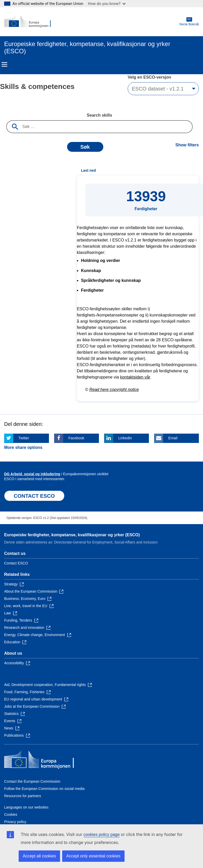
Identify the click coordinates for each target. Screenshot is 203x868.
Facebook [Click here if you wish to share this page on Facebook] (76, 438)
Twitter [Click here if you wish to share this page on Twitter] (24, 438)
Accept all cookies (39, 856)
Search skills (99, 115)
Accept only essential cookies (93, 856)
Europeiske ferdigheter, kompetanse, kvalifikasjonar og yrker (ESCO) (72, 535)
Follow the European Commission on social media (44, 789)
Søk (85, 147)
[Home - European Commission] (29, 22)
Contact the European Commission (32, 781)
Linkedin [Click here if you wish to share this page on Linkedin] (125, 438)
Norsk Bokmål (189, 22)
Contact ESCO (16, 563)
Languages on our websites (26, 807)
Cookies (11, 814)
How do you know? (107, 3)
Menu (4, 64)
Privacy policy (15, 822)
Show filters (187, 145)
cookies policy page (102, 835)
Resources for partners (23, 796)
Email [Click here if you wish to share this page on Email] (173, 438)
